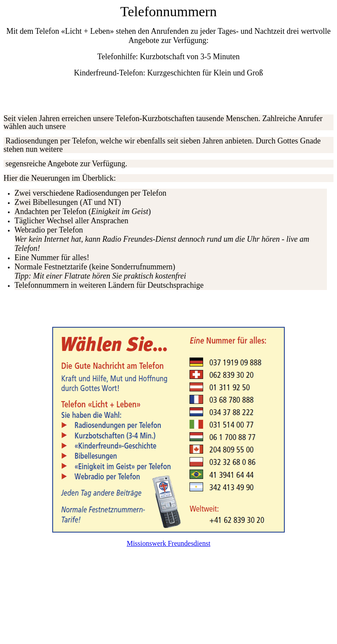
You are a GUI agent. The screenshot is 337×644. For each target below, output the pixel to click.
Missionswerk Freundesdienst (169, 543)
